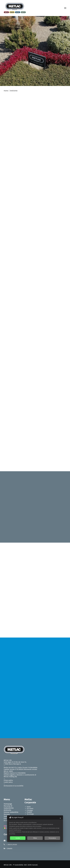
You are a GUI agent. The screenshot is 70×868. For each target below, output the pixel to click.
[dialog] (35, 829)
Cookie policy (8, 782)
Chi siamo (30, 809)
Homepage (8, 804)
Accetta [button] (18, 838)
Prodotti (29, 812)
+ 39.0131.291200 (12, 845)
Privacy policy (8, 780)
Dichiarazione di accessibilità (14, 786)
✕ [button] (60, 818)
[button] (65, 8)
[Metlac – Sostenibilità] (15, 8)
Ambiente (7, 810)
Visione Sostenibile (11, 812)
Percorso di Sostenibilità (9, 807)
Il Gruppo (30, 810)
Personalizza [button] (52, 838)
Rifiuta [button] (35, 838)
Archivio (7, 821)
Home (6, 91)
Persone (7, 814)
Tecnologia (30, 814)
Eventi (6, 818)
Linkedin (9, 849)
